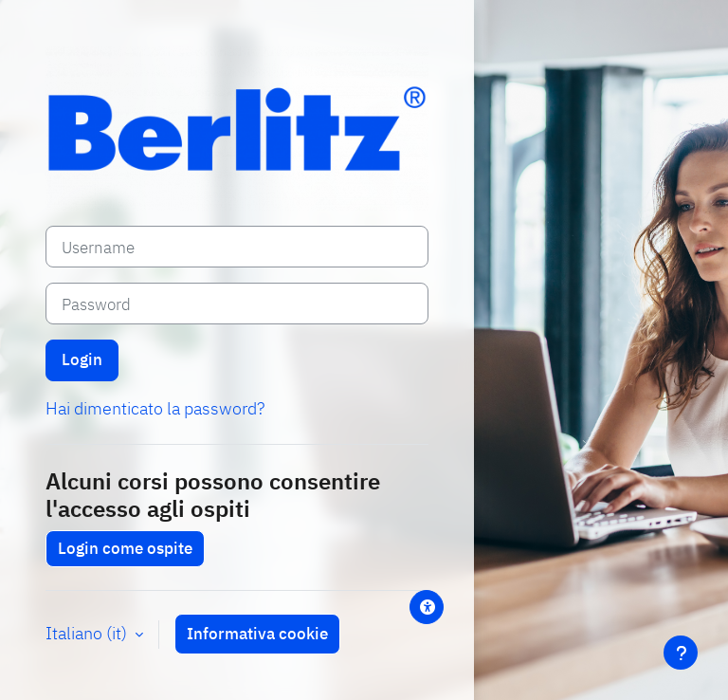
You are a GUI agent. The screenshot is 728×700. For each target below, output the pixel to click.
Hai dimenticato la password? (155, 408)
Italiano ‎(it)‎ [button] (88, 633)
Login (82, 359)
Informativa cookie (257, 634)
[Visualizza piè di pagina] (681, 653)
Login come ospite (125, 548)
